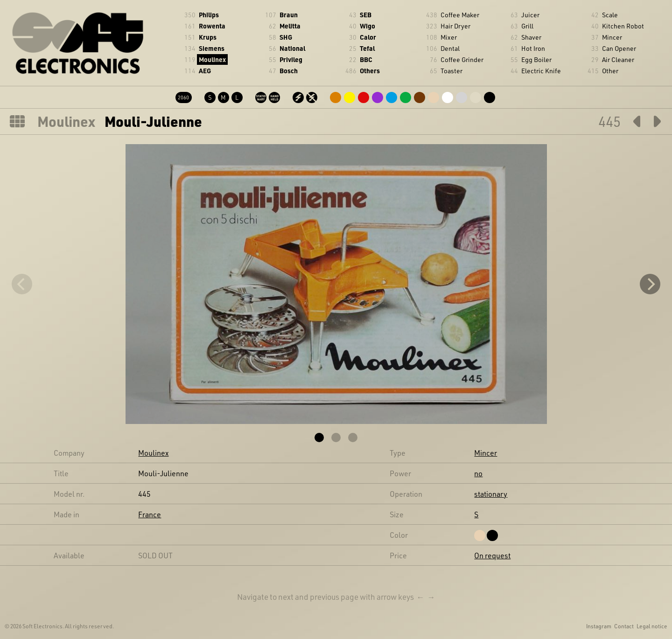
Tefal (367, 48)
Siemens (212, 48)
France (150, 514)
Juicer (530, 15)
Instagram (599, 626)
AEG (205, 71)
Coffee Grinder (462, 59)
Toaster (451, 71)
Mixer (449, 37)
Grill (527, 26)
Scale (610, 15)
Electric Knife (541, 71)
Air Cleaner (618, 59)
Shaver (531, 37)
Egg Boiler (536, 59)
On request (492, 555)
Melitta (290, 26)
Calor (368, 37)
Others (370, 71)
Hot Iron (533, 48)
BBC (366, 59)
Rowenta (212, 26)
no (478, 473)
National (292, 48)
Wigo (367, 26)
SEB (366, 15)
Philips (209, 15)
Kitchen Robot (623, 26)
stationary (491, 494)
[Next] (650, 284)
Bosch (289, 71)
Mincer (612, 37)
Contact (624, 626)
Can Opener (619, 48)
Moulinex (212, 59)
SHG (286, 37)
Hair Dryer (455, 26)
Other (610, 71)
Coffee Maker (460, 15)
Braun (289, 15)
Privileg (291, 59)
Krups (208, 37)
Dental (450, 48)
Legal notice (652, 626)
